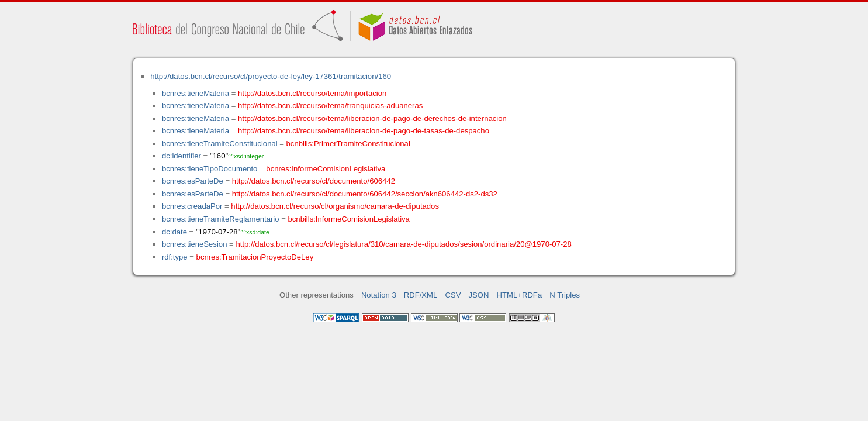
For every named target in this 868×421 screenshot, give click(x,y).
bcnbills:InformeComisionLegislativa (349, 219)
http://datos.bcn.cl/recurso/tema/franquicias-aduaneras (330, 106)
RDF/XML (421, 295)
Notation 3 (379, 295)
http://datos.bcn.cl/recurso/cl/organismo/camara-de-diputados (335, 206)
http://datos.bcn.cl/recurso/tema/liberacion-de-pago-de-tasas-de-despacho (364, 131)
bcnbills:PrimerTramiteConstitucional (348, 144)
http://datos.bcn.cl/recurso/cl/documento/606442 (314, 181)
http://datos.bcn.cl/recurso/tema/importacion (312, 93)
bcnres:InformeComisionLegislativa (326, 169)
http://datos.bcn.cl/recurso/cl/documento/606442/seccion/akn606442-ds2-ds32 (365, 194)
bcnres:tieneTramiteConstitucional (220, 144)
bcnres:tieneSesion (195, 244)
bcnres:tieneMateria (196, 93)
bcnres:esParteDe (193, 181)
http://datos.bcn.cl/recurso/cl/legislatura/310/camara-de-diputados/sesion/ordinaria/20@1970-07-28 (403, 244)
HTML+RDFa (520, 295)
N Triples (565, 295)
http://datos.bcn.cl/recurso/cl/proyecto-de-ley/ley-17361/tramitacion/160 (271, 76)
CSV (453, 295)
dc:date (174, 232)
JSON (479, 295)
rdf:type (175, 257)
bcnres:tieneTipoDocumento (210, 169)
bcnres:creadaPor (192, 206)
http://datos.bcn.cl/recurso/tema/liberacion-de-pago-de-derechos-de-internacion (372, 118)
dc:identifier (181, 156)
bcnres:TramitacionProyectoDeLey (255, 257)
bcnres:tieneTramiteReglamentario (221, 219)
